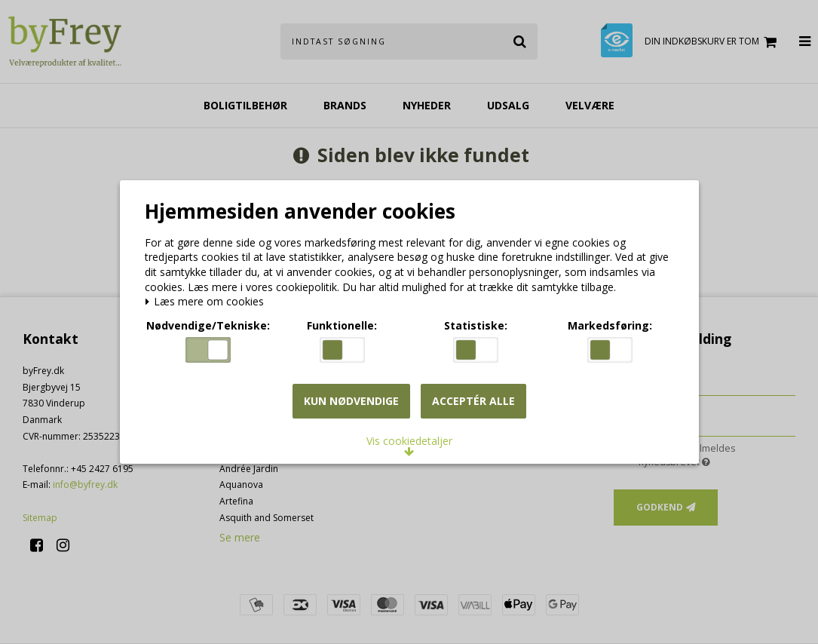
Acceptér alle (473, 402)
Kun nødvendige (351, 402)
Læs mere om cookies (208, 304)
